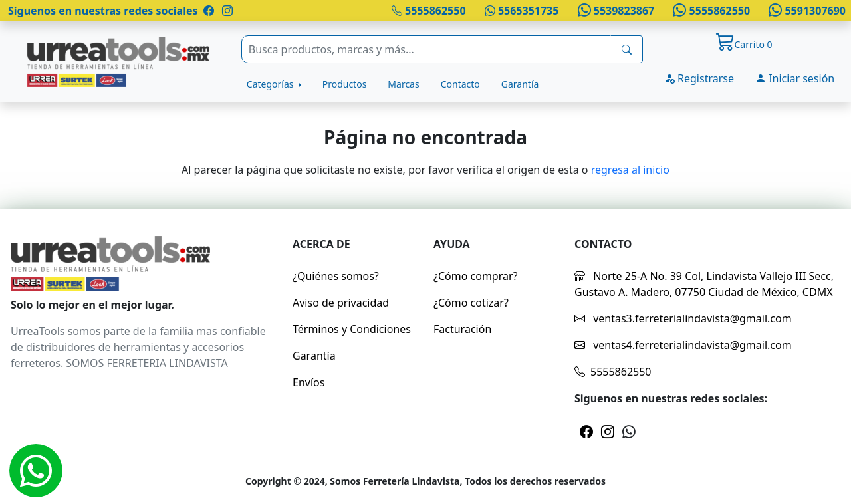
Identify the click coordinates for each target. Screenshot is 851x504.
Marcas (403, 84)
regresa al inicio (630, 170)
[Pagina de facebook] (209, 11)
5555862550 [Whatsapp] (710, 11)
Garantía (520, 84)
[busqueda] (627, 49)
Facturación (462, 329)
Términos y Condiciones (352, 329)
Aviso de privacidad (341, 303)
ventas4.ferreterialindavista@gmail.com (683, 345)
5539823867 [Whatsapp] (614, 11)
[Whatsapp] (36, 471)
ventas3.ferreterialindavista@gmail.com (683, 318)
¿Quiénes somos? (336, 276)
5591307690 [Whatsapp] (806, 11)
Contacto (460, 84)
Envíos (308, 382)
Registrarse (699, 78)
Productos (345, 84)
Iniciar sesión (795, 78)
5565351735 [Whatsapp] (522, 11)
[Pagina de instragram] (226, 11)
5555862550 (429, 11)
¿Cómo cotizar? (471, 303)
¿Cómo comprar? (476, 276)
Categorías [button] (271, 84)
